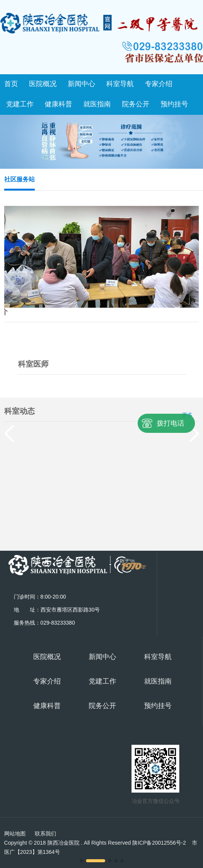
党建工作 (20, 104)
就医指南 (97, 104)
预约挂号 (174, 104)
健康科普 (58, 104)
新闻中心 (81, 84)
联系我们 (45, 834)
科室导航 (120, 84)
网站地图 (15, 834)
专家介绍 (159, 84)
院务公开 (136, 104)
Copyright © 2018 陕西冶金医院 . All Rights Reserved (95, 843)
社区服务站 (19, 179)
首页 (11, 84)
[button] (81, 861)
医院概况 (43, 84)
